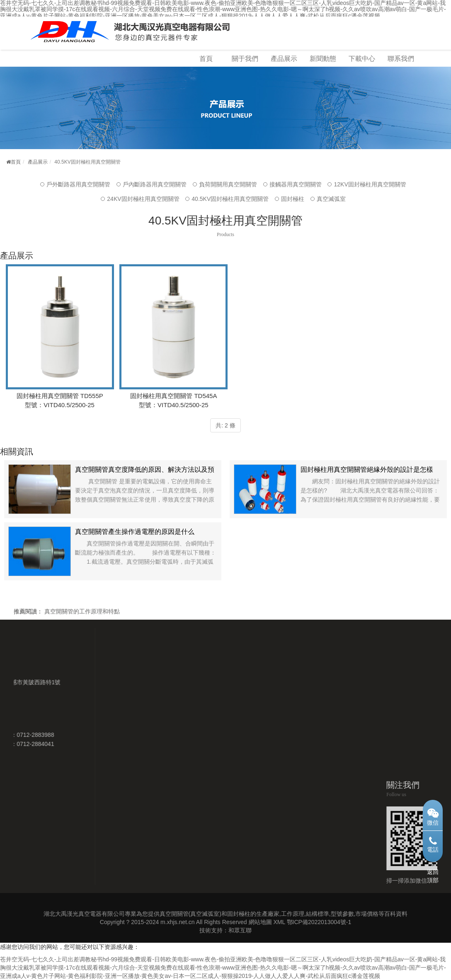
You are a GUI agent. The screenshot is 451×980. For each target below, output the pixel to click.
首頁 (206, 59)
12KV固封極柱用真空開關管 (370, 184)
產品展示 (284, 59)
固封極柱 (293, 199)
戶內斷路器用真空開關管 (155, 184)
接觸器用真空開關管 (296, 184)
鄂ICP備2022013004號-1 (319, 922)
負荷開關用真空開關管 (228, 184)
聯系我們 (401, 59)
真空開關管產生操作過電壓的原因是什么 (135, 532)
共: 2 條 (225, 425)
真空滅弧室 (331, 199)
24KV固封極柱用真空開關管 (143, 199)
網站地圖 (260, 922)
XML (279, 922)
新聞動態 (323, 59)
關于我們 (245, 59)
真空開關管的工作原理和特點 (82, 611)
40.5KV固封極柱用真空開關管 (230, 199)
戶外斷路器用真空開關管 (78, 184)
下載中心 (362, 59)
